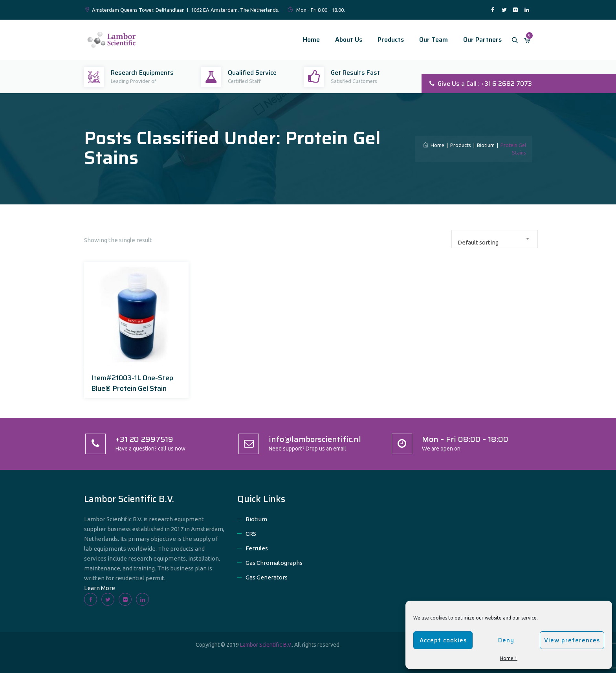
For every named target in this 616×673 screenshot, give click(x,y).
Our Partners (473, 40)
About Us (340, 40)
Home (302, 40)
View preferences (572, 640)
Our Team (424, 40)
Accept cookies (443, 640)
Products (382, 40)
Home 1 (509, 658)
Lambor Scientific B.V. (266, 645)
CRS (251, 534)
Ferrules (257, 548)
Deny (506, 640)
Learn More (100, 588)
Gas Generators (267, 577)
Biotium (256, 519)
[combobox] (495, 239)
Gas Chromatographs (274, 563)
